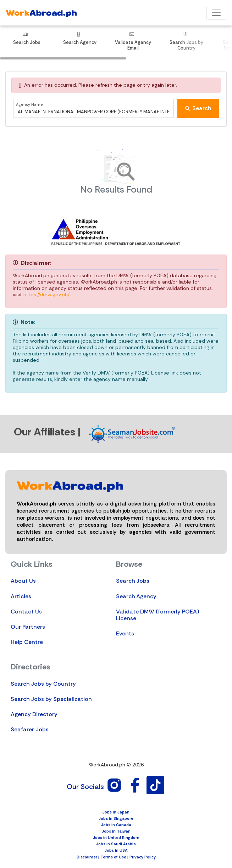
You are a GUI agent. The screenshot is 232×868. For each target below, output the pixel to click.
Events (125, 633)
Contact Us (26, 612)
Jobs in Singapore (116, 818)
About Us (23, 581)
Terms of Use (113, 857)
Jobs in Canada (116, 825)
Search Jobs (133, 581)
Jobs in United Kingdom (116, 838)
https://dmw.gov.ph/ (46, 295)
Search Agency (136, 596)
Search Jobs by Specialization (51, 699)
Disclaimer (87, 857)
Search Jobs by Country (43, 684)
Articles (21, 596)
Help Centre (27, 642)
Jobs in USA (116, 850)
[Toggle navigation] (216, 13)
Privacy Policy (143, 857)
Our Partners (28, 627)
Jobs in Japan (116, 812)
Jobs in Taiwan (116, 831)
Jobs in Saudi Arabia (116, 844)
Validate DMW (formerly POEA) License (158, 615)
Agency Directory (34, 714)
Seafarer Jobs (30, 729)
